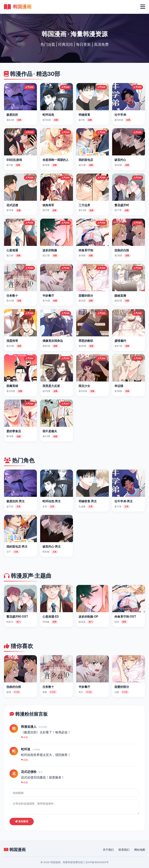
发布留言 (22, 821)
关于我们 (108, 850)
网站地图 (140, 850)
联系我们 (124, 850)
